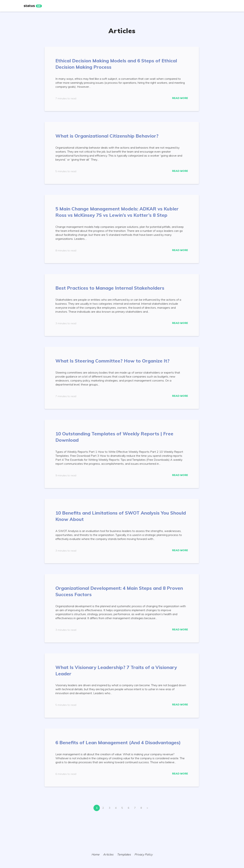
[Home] (33, 6)
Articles (108, 854)
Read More (180, 98)
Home (95, 854)
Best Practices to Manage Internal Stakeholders (110, 288)
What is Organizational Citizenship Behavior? (107, 136)
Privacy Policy (143, 854)
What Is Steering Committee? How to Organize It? (112, 361)
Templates (124, 854)
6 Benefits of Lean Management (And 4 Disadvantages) (118, 742)
